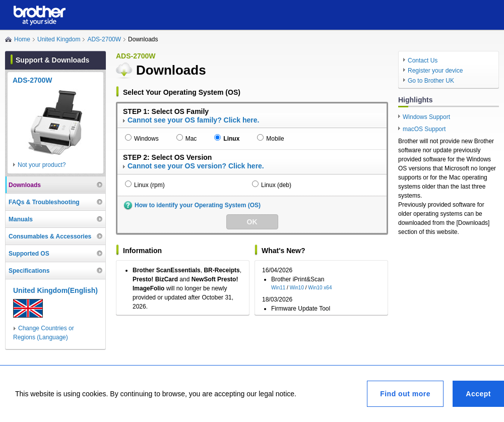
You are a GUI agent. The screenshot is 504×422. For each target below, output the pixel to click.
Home (22, 39)
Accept (478, 394)
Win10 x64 (320, 288)
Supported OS (29, 254)
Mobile (275, 139)
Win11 (278, 288)
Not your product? (42, 165)
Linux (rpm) (149, 185)
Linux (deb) (276, 185)
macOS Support (424, 129)
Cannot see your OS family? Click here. (193, 120)
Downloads (25, 185)
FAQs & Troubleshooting (44, 202)
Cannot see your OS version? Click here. (196, 166)
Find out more (405, 394)
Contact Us (423, 61)
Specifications (29, 271)
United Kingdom (59, 39)
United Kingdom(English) (55, 290)
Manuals (21, 219)
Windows (146, 139)
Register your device (435, 71)
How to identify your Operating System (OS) (198, 205)
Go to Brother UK (431, 81)
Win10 (297, 288)
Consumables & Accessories (50, 236)
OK (252, 222)
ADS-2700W (104, 39)
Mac (191, 139)
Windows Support (426, 117)
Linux (231, 139)
